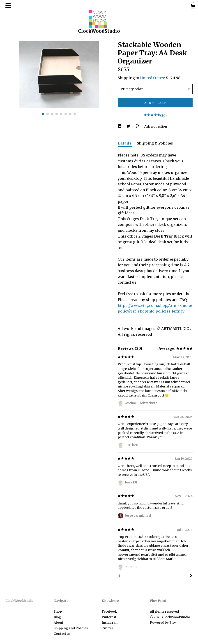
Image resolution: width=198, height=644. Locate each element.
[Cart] (193, 7)
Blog (57, 617)
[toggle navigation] (8, 6)
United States (152, 78)
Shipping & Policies (155, 143)
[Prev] (119, 576)
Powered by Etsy (163, 623)
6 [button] (66, 114)
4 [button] (57, 114)
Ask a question (156, 126)
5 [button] (61, 114)
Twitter (107, 628)
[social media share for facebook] (120, 126)
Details (125, 143)
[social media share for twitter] (129, 126)
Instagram (110, 623)
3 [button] (52, 114)
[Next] (191, 576)
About (58, 623)
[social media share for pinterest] (138, 126)
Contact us (62, 634)
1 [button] (43, 114)
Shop (58, 611)
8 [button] (75, 114)
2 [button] (48, 114)
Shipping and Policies (71, 628)
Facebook (109, 611)
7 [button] (70, 114)
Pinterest (109, 617)
